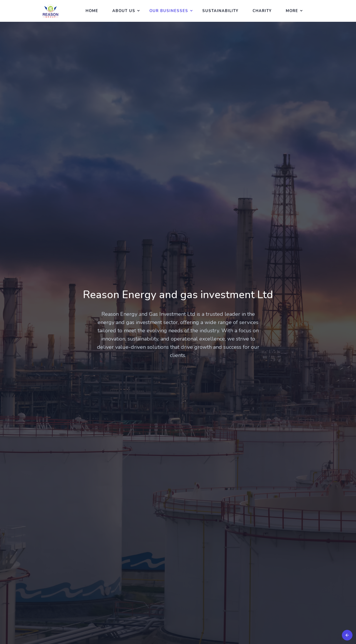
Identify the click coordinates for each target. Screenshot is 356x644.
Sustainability (220, 11)
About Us (124, 11)
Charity (262, 11)
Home (92, 11)
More (292, 11)
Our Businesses (169, 11)
